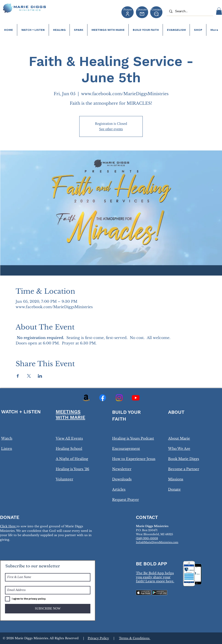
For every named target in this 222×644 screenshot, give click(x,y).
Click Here (8, 526)
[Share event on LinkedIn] (40, 376)
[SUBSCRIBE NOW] (48, 609)
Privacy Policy (98, 638)
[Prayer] (128, 12)
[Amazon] (86, 398)
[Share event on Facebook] (18, 376)
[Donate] (142, 12)
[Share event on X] (29, 376)
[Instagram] (119, 398)
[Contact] (156, 12)
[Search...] (189, 11)
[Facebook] (103, 398)
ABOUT (176, 412)
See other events (111, 129)
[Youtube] (136, 398)
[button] (219, 11)
